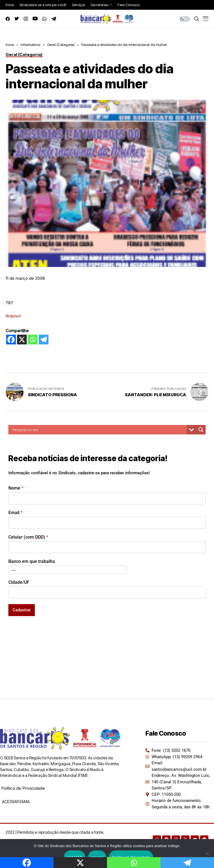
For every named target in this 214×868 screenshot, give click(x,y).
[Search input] (99, 430)
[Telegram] (44, 340)
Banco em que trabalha (32, 561)
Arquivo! (13, 316)
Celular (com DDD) (28, 537)
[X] (22, 340)
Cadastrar (22, 610)
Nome (16, 488)
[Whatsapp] (33, 340)
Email (15, 513)
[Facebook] (11, 340)
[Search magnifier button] (201, 430)
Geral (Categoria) (61, 45)
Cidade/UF (19, 582)
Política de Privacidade (23, 788)
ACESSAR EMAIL (16, 802)
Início (10, 45)
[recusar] (207, 854)
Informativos (31, 45)
